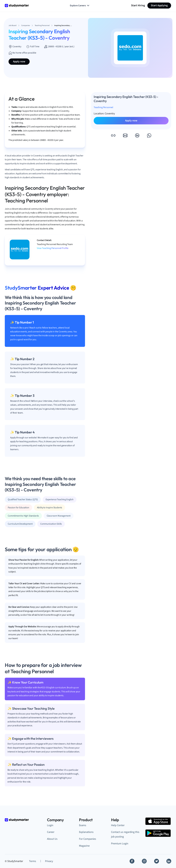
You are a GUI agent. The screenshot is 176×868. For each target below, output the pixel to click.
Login (50, 825)
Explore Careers (80, 6)
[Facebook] (132, 861)
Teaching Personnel (103, 107)
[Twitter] (157, 861)
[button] (113, 135)
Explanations (86, 832)
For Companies (88, 839)
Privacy (49, 861)
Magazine (84, 846)
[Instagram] (144, 861)
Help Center (118, 825)
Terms (33, 861)
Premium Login (120, 844)
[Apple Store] (158, 821)
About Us (52, 839)
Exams (83, 825)
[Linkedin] (169, 861)
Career (51, 832)
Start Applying (159, 5)
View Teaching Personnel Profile (53, 248)
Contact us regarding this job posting (125, 834)
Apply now (19, 62)
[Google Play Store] (158, 833)
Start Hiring (138, 5)
